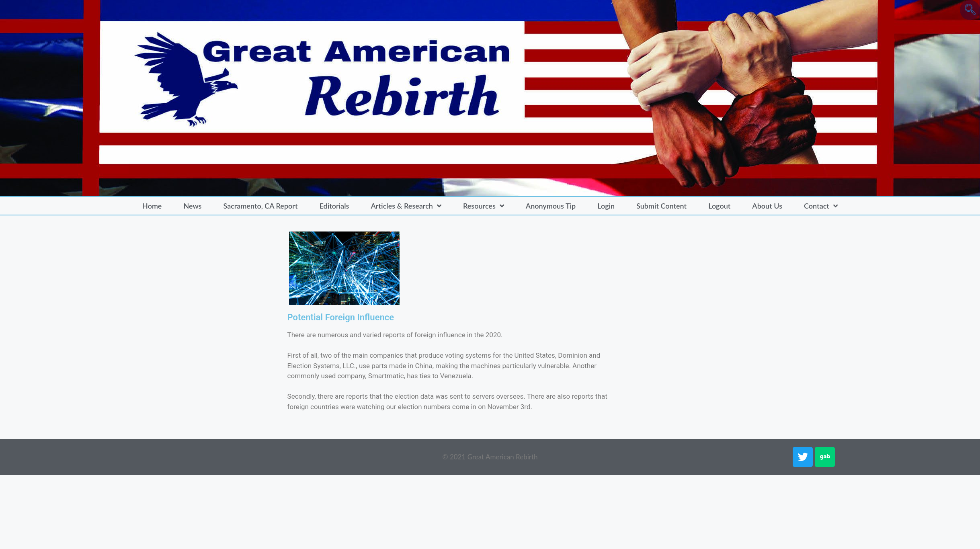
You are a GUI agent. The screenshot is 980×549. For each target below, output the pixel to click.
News (192, 206)
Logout (719, 206)
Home (152, 206)
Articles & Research (406, 206)
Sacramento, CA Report (260, 206)
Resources (484, 206)
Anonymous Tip (551, 206)
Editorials (334, 206)
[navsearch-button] (970, 10)
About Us (767, 206)
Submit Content (661, 206)
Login (606, 206)
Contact (821, 206)
